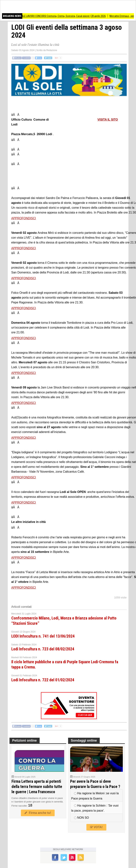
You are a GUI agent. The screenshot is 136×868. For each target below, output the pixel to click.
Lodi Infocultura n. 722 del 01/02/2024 (43, 680)
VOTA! (96, 827)
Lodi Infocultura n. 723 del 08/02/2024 (43, 649)
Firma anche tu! (38, 813)
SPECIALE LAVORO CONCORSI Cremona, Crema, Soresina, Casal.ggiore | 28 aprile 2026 (68, 16)
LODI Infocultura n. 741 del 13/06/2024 (43, 636)
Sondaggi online (84, 740)
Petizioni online (25, 740)
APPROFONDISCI (24, 218)
